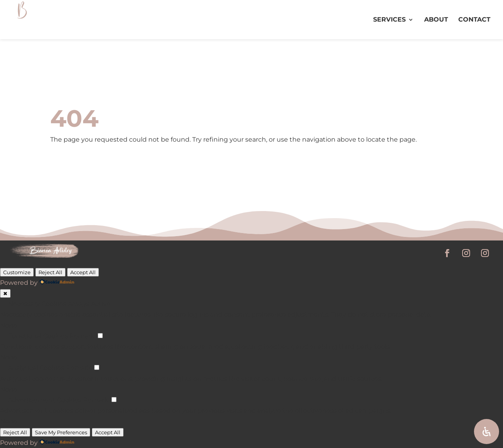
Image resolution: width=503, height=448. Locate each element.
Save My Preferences (61, 432)
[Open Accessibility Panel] (487, 432)
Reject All (50, 272)
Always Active (89, 304)
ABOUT (436, 20)
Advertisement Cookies (45, 400)
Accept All (83, 272)
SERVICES (389, 20)
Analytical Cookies (36, 368)
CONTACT (474, 20)
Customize (17, 272)
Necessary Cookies (37, 304)
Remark (82, 336)
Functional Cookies (38, 336)
